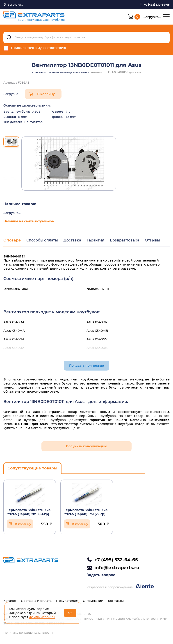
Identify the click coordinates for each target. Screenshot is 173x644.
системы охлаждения (62, 72)
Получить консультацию (86, 446)
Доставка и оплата (36, 601)
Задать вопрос (101, 575)
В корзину (46, 94)
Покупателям (67, 601)
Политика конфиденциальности (28, 633)
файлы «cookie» (42, 617)
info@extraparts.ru (117, 568)
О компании (93, 601)
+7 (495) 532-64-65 (116, 560)
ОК (70, 613)
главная (38, 72)
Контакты (116, 601)
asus (84, 72)
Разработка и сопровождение (120, 586)
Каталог (10, 601)
